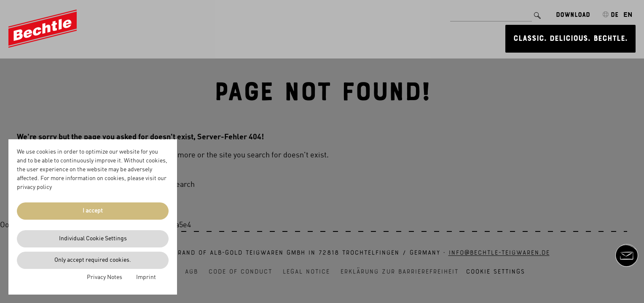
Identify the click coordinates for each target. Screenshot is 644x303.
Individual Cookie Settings (93, 239)
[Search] (537, 12)
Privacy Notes (105, 277)
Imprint (146, 277)
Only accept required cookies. (93, 260)
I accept (93, 211)
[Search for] (491, 12)
